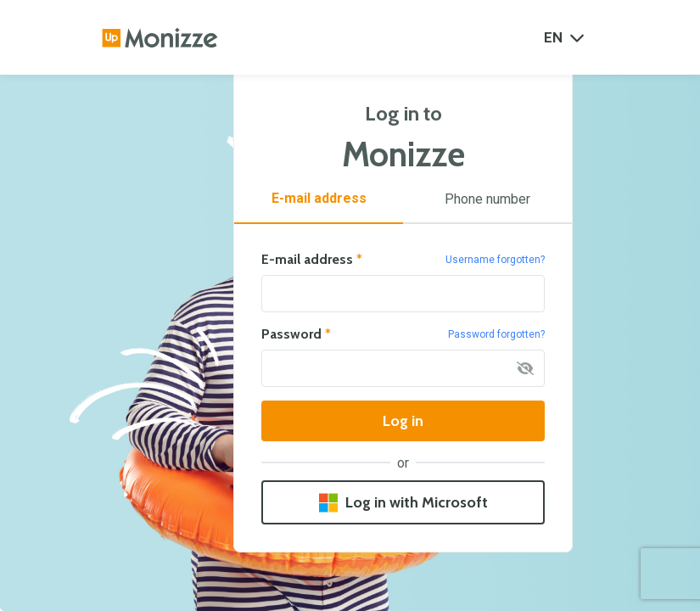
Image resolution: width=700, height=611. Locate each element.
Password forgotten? (496, 334)
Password (296, 334)
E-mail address (319, 198)
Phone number (487, 199)
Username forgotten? (495, 260)
